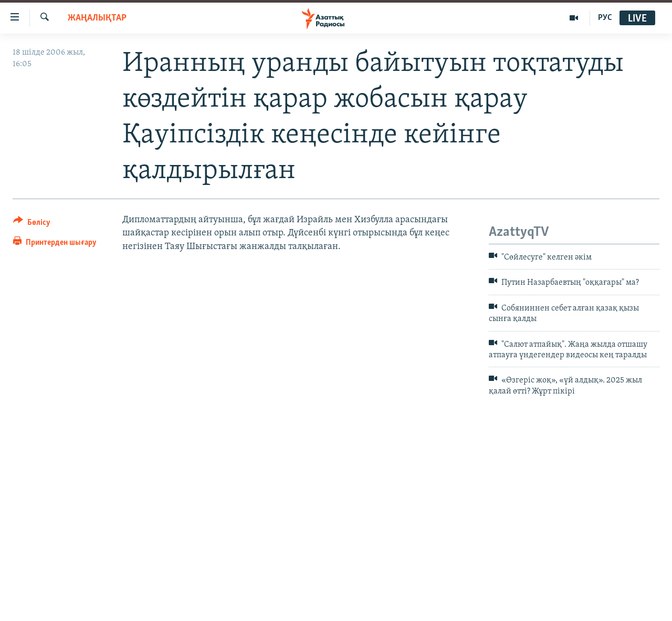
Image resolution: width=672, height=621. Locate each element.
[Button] (32, 224)
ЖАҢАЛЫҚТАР (97, 18)
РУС (605, 18)
